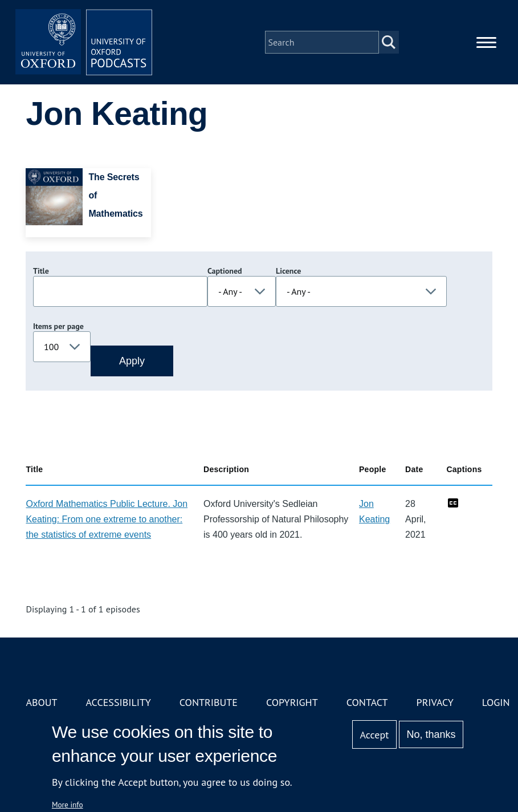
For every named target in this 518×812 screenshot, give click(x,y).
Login (496, 702)
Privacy (435, 702)
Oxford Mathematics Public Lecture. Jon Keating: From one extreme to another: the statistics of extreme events (107, 519)
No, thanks (431, 734)
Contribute (209, 702)
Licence (288, 271)
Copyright (292, 702)
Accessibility (119, 702)
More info (68, 805)
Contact (367, 702)
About (41, 702)
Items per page (58, 326)
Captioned (225, 271)
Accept (375, 735)
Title (41, 271)
